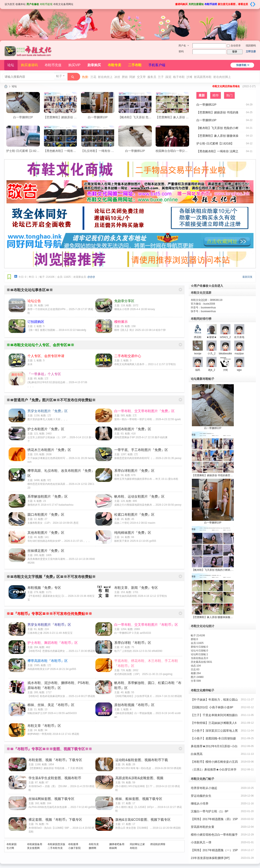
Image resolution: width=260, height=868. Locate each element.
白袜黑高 (197, 754)
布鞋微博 (73, 844)
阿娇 (132, 77)
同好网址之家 (137, 844)
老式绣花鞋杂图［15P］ (128, 674)
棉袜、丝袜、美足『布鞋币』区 (51, 705)
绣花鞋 (91, 651)
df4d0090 (157, 651)
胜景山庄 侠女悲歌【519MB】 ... (134, 828)
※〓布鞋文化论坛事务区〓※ (30, 290)
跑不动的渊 (161, 437)
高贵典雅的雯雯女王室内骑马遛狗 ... (48, 559)
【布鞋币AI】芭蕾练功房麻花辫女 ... (48, 651)
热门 (229, 95)
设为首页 (10, 4)
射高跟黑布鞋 (203, 77)
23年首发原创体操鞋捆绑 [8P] (210, 858)
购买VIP (74, 65)
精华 (216, 95)
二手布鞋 (135, 65)
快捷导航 (241, 65)
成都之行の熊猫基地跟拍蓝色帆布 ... (135, 505)
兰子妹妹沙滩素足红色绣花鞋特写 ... (48, 458)
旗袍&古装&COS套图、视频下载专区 (143, 820)
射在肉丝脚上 (222, 77)
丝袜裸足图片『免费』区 (46, 551)
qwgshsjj (168, 674)
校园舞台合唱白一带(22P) (172, 151)
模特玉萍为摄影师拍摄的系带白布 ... (135, 479)
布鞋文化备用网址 (63, 4)
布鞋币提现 (46, 4)
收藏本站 (21, 4)
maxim (151, 523)
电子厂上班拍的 (123, 651)
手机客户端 (157, 65)
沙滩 (189, 77)
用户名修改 (33, 4)
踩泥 (168, 77)
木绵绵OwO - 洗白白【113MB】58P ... (50, 828)
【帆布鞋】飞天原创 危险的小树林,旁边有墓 (147, 117)
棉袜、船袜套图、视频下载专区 (139, 799)
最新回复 (247, 277)
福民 (198, 370)
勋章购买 (94, 65)
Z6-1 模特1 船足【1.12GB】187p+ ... (136, 807)
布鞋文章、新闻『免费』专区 (136, 588)
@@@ (91, 277)
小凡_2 (211, 354)
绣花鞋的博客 (158, 844)
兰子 (161, 77)
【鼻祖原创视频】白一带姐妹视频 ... (135, 713)
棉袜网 (113, 848)
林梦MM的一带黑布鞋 (40, 734)
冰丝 (117, 77)
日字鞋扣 (171, 364)
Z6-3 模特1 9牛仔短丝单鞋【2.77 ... (135, 786)
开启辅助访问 (174, 3)
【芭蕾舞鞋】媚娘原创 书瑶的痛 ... (48, 768)
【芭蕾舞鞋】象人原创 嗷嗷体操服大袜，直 (184, 117)
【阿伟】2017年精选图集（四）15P (214, 819)
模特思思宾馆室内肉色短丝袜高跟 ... (48, 484)
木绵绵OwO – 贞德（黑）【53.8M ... (49, 786)
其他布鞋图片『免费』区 (46, 533)
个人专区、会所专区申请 (46, 356)
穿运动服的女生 (201, 796)
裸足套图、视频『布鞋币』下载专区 (55, 820)
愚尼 (76, 523)
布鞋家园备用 (35, 844)
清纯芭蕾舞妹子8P (125, 437)
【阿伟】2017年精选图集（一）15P (214, 850)
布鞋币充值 (53, 65)
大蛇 (225, 370)
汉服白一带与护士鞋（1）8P (210, 811)
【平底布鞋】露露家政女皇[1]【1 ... (47, 596)
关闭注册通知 (196, 4)
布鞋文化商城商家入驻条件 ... (131, 364)
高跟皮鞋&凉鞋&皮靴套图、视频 (139, 778)
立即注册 (251, 51)
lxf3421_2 (225, 337)
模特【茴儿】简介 (124, 330)
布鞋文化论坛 (6, 86)
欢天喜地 (239, 337)
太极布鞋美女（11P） (40, 523)
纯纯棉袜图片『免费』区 (133, 533)
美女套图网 (33, 848)
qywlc (178, 419)
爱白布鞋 (173, 479)
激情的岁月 (34, 505)
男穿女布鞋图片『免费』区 (48, 411)
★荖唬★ (212, 337)
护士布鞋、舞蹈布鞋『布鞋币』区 (53, 643)
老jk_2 (212, 370)
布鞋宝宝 (68, 633)
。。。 (31, 386)
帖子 (59, 76)
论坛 (11, 65)
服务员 (152, 77)
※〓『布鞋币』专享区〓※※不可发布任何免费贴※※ (49, 614)
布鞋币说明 (211, 4)
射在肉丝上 (105, 77)
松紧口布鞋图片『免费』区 (134, 515)
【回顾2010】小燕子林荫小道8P (212, 707)
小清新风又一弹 (201, 842)
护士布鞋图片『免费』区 (46, 429)
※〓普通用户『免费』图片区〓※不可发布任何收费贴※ (51, 400)
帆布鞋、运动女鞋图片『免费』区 (139, 496)
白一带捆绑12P (135, 151)
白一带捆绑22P (23, 117)
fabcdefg (81, 330)
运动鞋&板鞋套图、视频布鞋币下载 (142, 760)
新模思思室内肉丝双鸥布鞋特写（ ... (135, 458)
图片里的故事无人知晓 (40, 419)
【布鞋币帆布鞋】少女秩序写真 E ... (135, 696)
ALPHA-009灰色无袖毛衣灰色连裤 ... (49, 807)
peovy (178, 458)
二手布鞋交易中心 (128, 356)
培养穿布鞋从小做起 (204, 788)
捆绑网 (92, 848)
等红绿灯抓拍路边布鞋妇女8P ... (45, 541)
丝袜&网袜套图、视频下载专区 (51, 799)
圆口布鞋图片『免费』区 (46, 515)
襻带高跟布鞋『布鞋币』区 (48, 661)
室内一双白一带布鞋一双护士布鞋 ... (135, 419)
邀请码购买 (181, 4)
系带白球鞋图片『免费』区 (134, 471)
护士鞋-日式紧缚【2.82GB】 (25, 151)
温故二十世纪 (122, 523)
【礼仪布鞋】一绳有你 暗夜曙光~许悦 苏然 (109, 151)
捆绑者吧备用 (117, 844)
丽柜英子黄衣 (122, 541)
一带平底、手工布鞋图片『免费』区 (141, 450)
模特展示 (121, 322)
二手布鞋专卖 (55, 848)
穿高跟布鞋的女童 (203, 827)
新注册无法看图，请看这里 (233, 4)
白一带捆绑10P (98, 117)
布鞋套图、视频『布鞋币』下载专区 (55, 760)
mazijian (239, 354)
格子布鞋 (179, 77)
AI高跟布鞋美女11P (38, 669)
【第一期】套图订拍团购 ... (43, 330)
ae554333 (145, 633)
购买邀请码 (29, 65)
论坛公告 (34, 301)
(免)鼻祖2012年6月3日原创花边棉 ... (48, 382)
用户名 (182, 46)
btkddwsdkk (226, 354)
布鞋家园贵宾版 (56, 844)
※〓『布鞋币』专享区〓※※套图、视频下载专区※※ (49, 749)
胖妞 (125, 77)
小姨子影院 (74, 848)
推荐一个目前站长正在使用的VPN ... (48, 309)
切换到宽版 (253, 4)
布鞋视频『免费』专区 (44, 588)
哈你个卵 (161, 330)
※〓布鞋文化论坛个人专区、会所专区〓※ (40, 345)
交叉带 (141, 77)
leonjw (198, 354)
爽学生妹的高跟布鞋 (126, 596)
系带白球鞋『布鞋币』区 (133, 643)
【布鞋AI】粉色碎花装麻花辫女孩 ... (48, 696)
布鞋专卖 (114, 65)
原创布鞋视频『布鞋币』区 (134, 705)
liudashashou (66, 505)
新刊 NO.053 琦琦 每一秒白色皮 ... (135, 768)
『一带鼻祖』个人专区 (44, 374)
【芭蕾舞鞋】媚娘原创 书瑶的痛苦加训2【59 (73, 117)
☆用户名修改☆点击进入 (207, 286)
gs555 (153, 541)
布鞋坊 (134, 848)
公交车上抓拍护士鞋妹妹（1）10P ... (48, 437)
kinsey (151, 309)
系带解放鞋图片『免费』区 (48, 496)
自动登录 (234, 46)
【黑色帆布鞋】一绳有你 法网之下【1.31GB (72, 151)
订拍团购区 (36, 322)
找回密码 (251, 46)
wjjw (239, 370)
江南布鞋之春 (35, 633)
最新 (202, 95)
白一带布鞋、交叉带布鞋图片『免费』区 (144, 411)
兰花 (93, 77)
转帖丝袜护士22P (37, 713)
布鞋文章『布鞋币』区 (44, 726)
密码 (181, 51)
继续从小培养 (122, 309)
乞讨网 (10, 848)
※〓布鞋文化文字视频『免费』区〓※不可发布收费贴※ (51, 577)
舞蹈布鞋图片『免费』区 (133, 429)
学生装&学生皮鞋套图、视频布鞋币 (55, 778)
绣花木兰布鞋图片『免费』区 (49, 450)
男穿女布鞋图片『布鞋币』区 (49, 625)
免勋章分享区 (124, 301)
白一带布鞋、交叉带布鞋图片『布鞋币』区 (146, 625)
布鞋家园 (12, 844)
